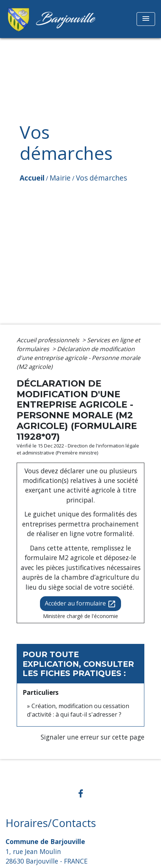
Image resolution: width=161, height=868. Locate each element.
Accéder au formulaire (80, 604)
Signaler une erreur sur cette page (93, 737)
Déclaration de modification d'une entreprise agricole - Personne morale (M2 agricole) (78, 358)
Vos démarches (101, 178)
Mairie (60, 178)
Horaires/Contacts (51, 823)
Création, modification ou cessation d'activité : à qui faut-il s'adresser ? (78, 710)
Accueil (32, 178)
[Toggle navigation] (146, 19)
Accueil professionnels (49, 340)
